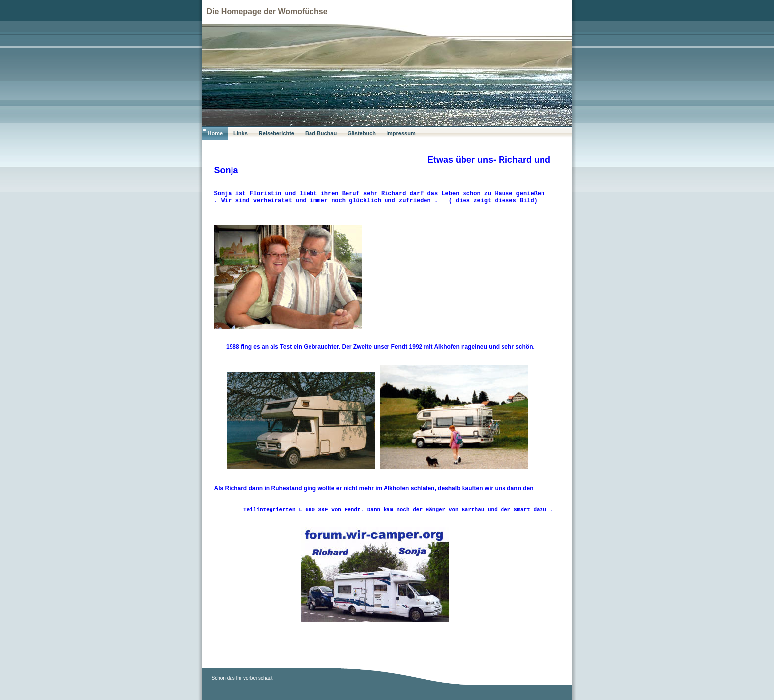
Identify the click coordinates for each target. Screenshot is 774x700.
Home (215, 133)
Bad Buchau (321, 133)
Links (241, 133)
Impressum (401, 133)
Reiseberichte (276, 133)
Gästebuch (362, 133)
